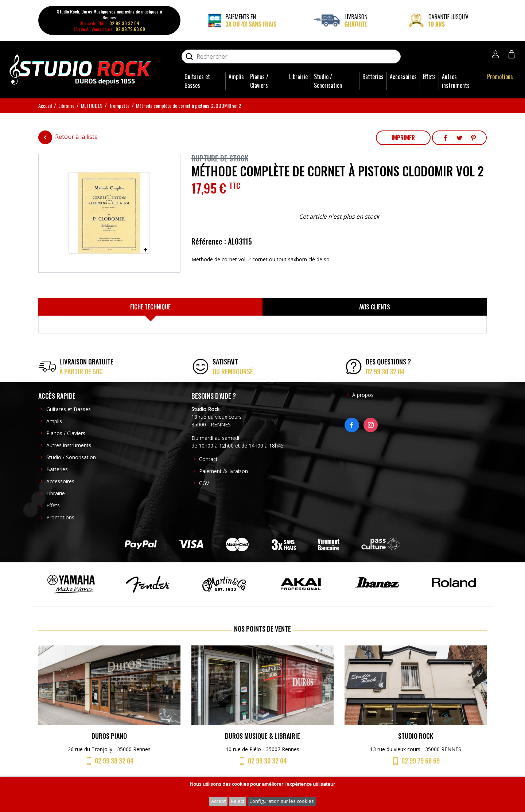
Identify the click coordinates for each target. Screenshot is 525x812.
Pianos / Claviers (259, 81)
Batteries (373, 77)
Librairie (298, 77)
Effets (429, 77)
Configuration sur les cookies (282, 801)
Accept (218, 801)
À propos (363, 395)
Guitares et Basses (197, 81)
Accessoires (403, 77)
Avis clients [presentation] (375, 307)
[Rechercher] (291, 56)
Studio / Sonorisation (328, 81)
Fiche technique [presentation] (150, 307)
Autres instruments (456, 81)
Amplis (236, 77)
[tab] (150, 307)
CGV (204, 483)
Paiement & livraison (223, 471)
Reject (238, 801)
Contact (208, 459)
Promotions (500, 77)
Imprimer (403, 138)
